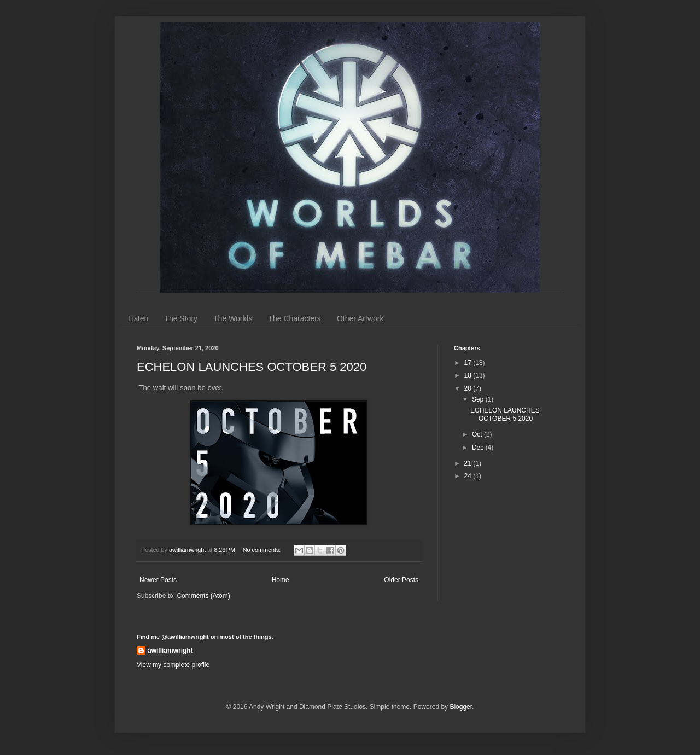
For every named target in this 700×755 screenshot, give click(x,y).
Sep (479, 399)
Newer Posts (158, 580)
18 (469, 375)
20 (469, 388)
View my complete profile (173, 665)
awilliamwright (170, 651)
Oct (478, 434)
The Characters (294, 318)
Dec (479, 448)
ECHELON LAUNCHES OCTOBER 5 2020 (252, 367)
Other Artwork (360, 318)
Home (281, 580)
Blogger (461, 707)
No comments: (263, 550)
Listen (138, 318)
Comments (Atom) (203, 596)
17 (469, 363)
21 (469, 463)
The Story (181, 318)
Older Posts (401, 580)
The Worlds (233, 318)
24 (469, 476)
